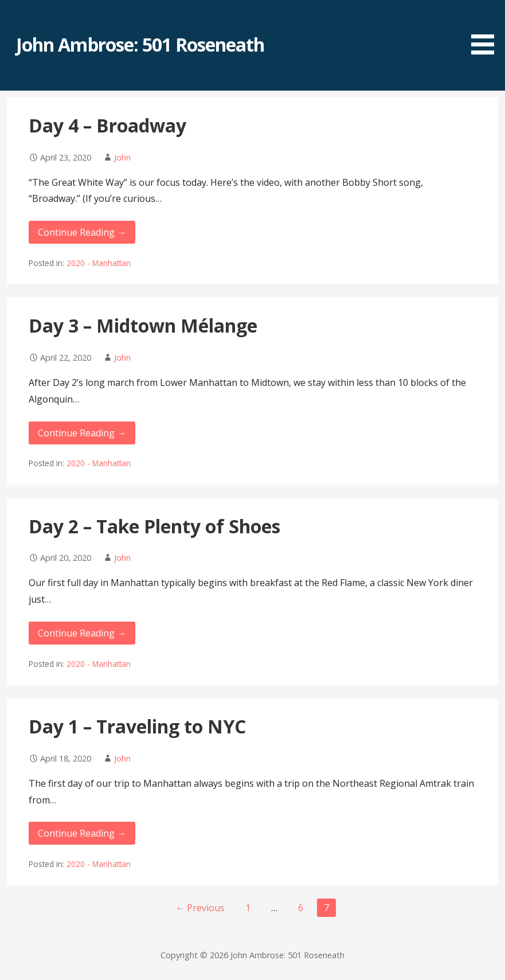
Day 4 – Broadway (107, 125)
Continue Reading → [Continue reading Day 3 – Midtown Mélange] (82, 433)
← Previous (200, 908)
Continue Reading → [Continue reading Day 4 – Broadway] (82, 232)
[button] (487, 29)
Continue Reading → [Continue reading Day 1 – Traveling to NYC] (82, 833)
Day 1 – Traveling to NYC (137, 726)
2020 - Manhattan (99, 263)
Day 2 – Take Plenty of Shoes (154, 526)
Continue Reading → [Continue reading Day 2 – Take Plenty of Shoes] (82, 633)
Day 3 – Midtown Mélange (143, 325)
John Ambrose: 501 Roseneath (140, 44)
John (122, 157)
